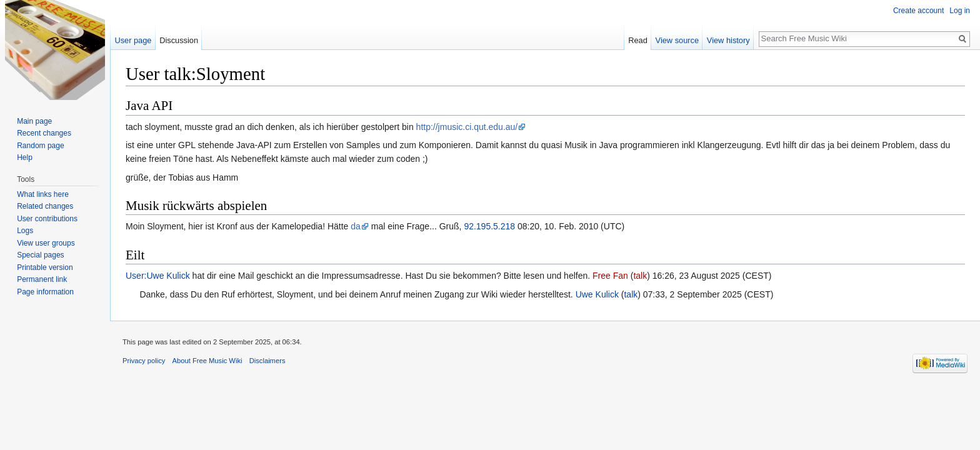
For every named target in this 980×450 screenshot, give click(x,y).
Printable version (45, 267)
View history (728, 40)
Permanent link (42, 279)
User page (133, 40)
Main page (34, 121)
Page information (45, 292)
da (356, 226)
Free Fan (610, 276)
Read (638, 40)
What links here (43, 194)
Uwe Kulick (597, 294)
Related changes (45, 206)
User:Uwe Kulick (158, 276)
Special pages (40, 255)
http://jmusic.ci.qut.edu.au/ (467, 127)
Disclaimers (267, 361)
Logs (25, 231)
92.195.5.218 (489, 226)
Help (25, 157)
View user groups (46, 243)
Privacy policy (144, 361)
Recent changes (44, 133)
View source (677, 40)
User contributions (47, 219)
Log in (960, 11)
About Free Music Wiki (207, 361)
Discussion (179, 40)
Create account (918, 11)
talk (640, 276)
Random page (40, 146)
